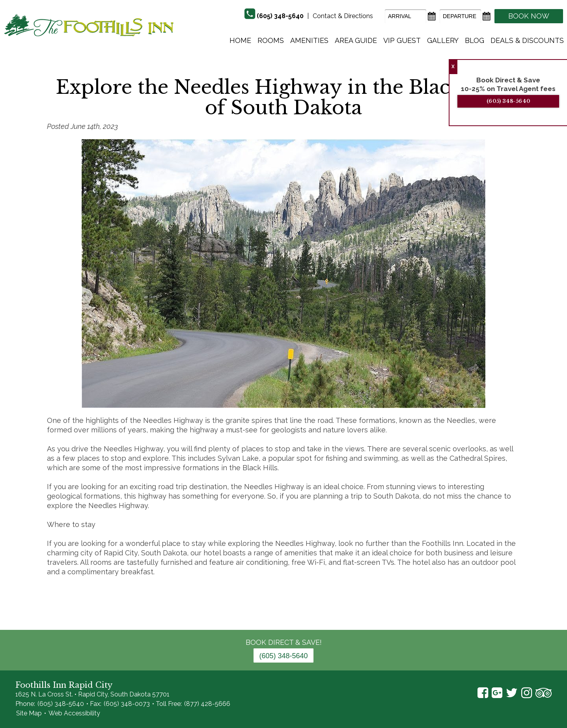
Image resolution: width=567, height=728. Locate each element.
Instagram (527, 693)
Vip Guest (402, 40)
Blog (475, 40)
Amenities (309, 40)
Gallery (443, 40)
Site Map (29, 713)
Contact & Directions (343, 16)
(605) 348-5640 (509, 101)
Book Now (529, 16)
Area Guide (356, 40)
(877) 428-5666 (207, 704)
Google (497, 693)
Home (240, 40)
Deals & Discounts (527, 40)
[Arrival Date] (406, 16)
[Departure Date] (460, 16)
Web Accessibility (74, 713)
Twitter (512, 693)
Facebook (483, 693)
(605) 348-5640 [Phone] (280, 16)
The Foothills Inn (89, 25)
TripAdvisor (544, 693)
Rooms (271, 40)
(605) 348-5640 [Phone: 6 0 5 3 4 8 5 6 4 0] (283, 656)
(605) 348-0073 (127, 704)
